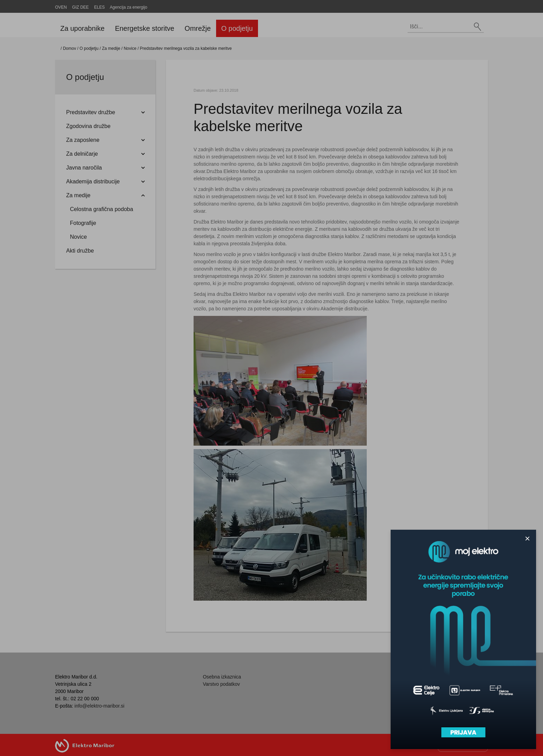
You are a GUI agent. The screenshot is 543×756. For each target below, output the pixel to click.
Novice (130, 48)
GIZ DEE (80, 7)
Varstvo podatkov (221, 684)
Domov (70, 48)
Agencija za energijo (128, 7)
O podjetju (237, 28)
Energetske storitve (145, 28)
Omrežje (198, 28)
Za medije (111, 48)
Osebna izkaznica (222, 677)
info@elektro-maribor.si (99, 706)
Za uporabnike (82, 28)
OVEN (61, 7)
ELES (100, 7)
